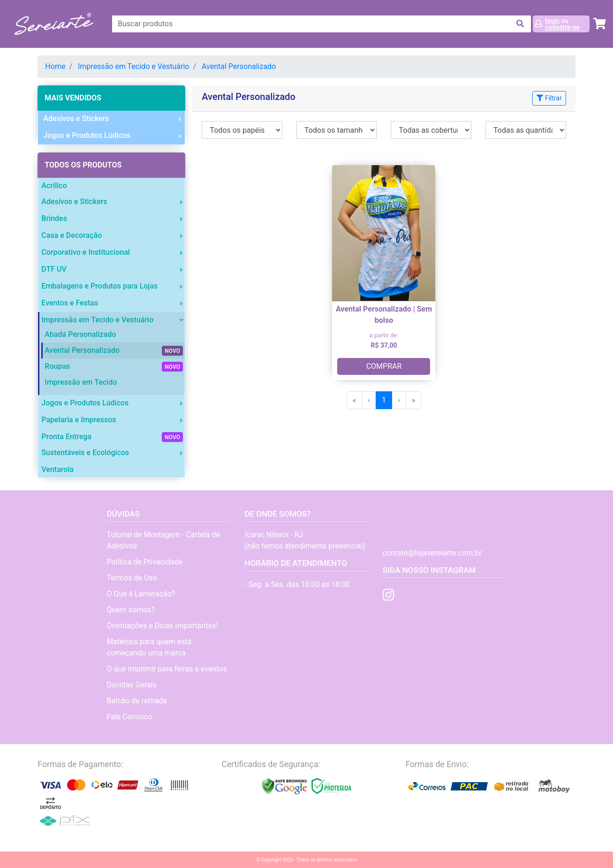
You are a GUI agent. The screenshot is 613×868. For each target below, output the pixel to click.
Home (55, 66)
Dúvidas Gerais (131, 685)
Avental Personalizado (239, 66)
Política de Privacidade (144, 562)
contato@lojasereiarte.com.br (432, 553)
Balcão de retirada (137, 701)
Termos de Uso (132, 578)
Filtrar (549, 98)
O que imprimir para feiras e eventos (166, 669)
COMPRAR (384, 366)
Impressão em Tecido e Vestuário (133, 66)
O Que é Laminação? (141, 594)
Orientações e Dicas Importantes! (162, 626)
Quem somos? (131, 610)
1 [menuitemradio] (384, 400)
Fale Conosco (129, 717)
